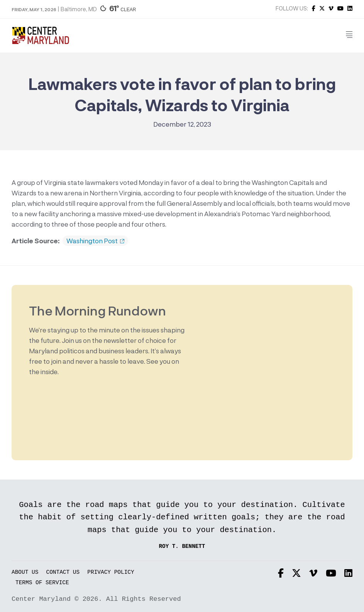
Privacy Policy (111, 572)
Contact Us (63, 572)
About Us (25, 572)
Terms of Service (42, 583)
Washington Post (95, 241)
